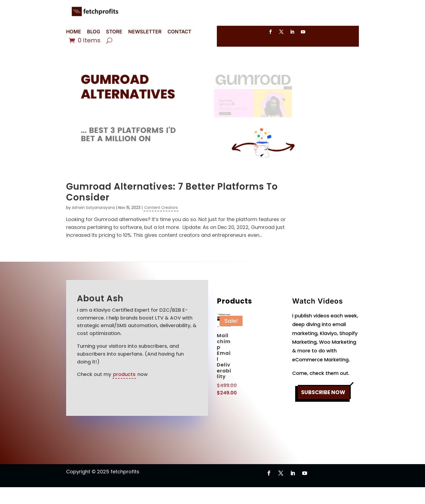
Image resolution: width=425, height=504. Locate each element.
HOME (74, 32)
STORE (114, 32)
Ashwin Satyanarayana (93, 224)
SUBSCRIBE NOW (323, 410)
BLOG (94, 32)
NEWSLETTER (145, 32)
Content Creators (161, 224)
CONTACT (179, 32)
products (124, 391)
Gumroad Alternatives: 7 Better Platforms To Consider (172, 209)
